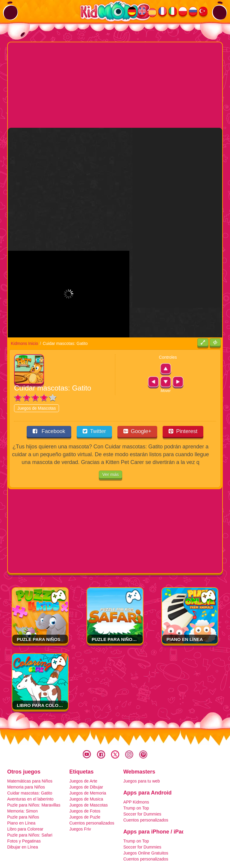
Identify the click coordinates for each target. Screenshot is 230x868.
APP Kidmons (136, 772)
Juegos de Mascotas (37, 379)
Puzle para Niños (39, 610)
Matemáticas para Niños (30, 751)
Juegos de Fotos (85, 781)
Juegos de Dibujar (86, 757)
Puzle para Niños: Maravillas (34, 775)
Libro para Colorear (44, 676)
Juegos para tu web (142, 751)
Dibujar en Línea (23, 817)
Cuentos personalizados (92, 793)
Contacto (163, 844)
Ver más (110, 445)
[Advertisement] (119, 84)
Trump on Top (136, 778)
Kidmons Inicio (24, 314)
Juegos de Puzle (85, 787)
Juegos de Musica (86, 769)
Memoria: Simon (22, 781)
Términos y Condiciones (79, 844)
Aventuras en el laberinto (30, 769)
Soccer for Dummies (142, 784)
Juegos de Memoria (88, 763)
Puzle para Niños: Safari (123, 610)
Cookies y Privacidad (127, 844)
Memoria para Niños (26, 757)
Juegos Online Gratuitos (146, 823)
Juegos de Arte (83, 751)
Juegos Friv (80, 799)
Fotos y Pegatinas (24, 811)
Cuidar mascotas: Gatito (30, 763)
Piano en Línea (185, 610)
